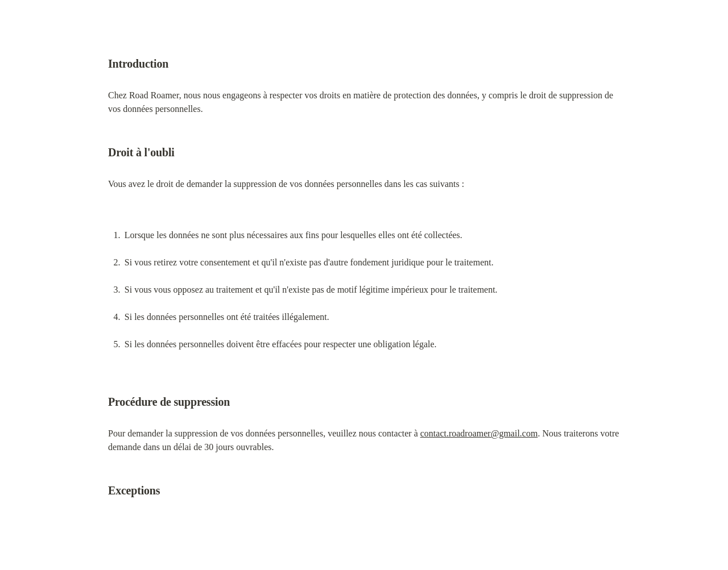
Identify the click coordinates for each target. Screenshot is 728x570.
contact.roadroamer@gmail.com (479, 433)
